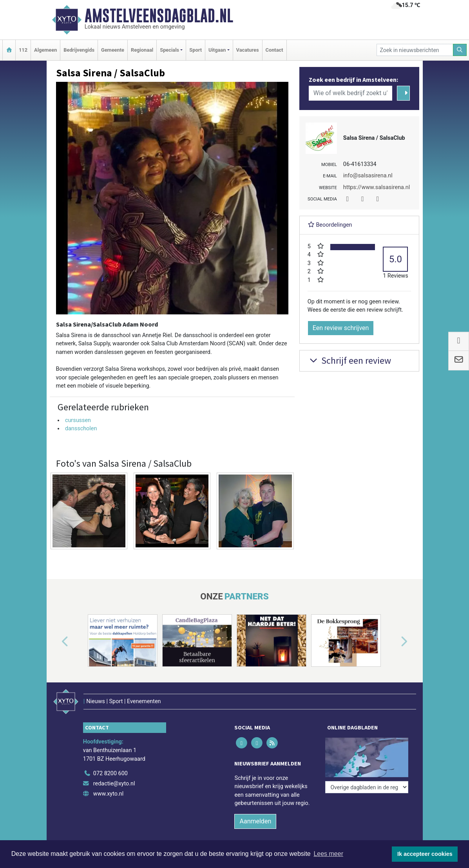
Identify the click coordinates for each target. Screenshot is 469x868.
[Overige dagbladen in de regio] (367, 787)
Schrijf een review (349, 360)
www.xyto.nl (108, 794)
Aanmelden (255, 821)
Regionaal (142, 50)
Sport (196, 50)
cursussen (78, 420)
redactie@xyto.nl (114, 784)
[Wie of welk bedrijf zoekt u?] (351, 93)
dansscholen (81, 429)
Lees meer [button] (328, 854)
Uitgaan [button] (217, 50)
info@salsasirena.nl (368, 176)
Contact (274, 50)
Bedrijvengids (79, 50)
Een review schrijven (341, 328)
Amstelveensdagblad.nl (159, 16)
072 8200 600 (110, 773)
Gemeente (113, 50)
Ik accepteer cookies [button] (425, 854)
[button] (56, 642)
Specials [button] (169, 50)
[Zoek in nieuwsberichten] (415, 50)
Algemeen (45, 50)
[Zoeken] (460, 50)
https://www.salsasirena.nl (377, 187)
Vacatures (248, 50)
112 (23, 50)
